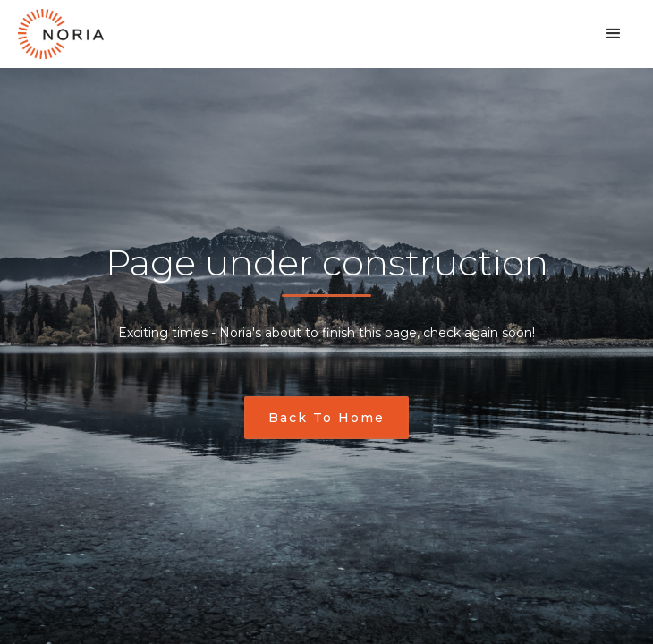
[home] (61, 34)
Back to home (326, 418)
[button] (614, 34)
